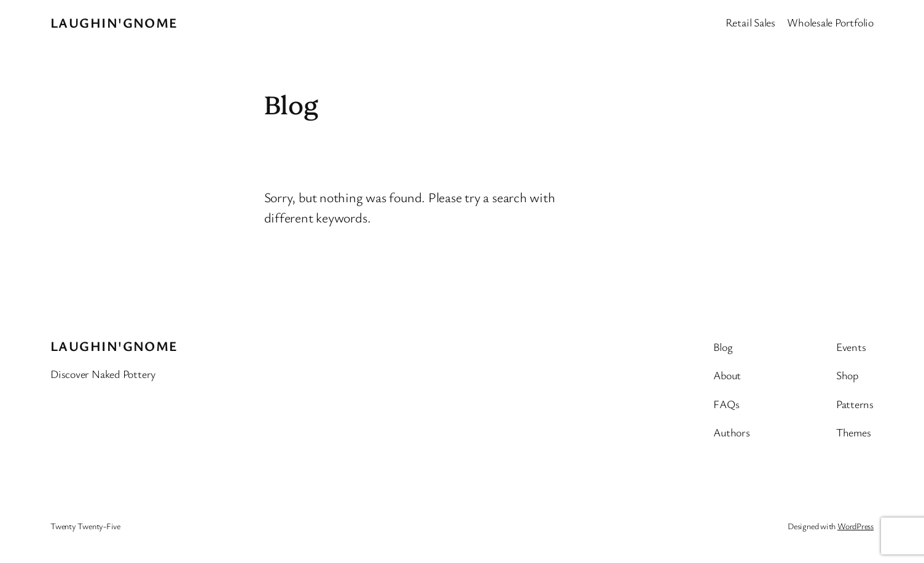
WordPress (855, 526)
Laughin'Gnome (114, 22)
